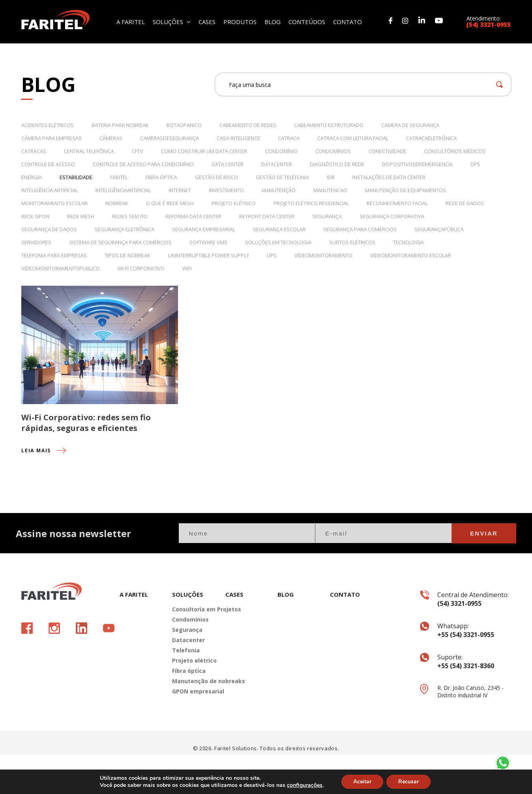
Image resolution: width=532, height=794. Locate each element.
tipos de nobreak (127, 255)
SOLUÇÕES (172, 21)
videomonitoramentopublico (61, 268)
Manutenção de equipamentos (406, 190)
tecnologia (408, 242)
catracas (34, 151)
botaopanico (184, 125)
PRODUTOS (240, 21)
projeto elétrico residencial (311, 203)
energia (32, 177)
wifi (187, 268)
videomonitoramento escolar (411, 255)
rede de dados (465, 203)
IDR (331, 177)
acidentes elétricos (48, 125)
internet (180, 190)
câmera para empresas (52, 138)
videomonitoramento (323, 255)
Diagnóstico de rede (337, 164)
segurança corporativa (392, 216)
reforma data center (193, 216)
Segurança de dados (49, 229)
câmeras (111, 138)
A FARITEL (131, 21)
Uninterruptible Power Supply (209, 255)
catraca (289, 138)
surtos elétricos (352, 242)
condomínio (281, 151)
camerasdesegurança (170, 138)
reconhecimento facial (397, 203)
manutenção (279, 190)
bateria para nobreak (120, 125)
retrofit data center (267, 216)
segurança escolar (279, 229)
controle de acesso (48, 164)
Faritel (119, 177)
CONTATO (347, 21)
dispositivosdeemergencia (417, 164)
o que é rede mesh (170, 203)
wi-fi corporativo (141, 268)
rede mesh (81, 216)
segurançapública (439, 229)
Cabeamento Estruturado (329, 125)
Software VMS (208, 242)
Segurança (327, 216)
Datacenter (188, 660)
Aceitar (362, 782)
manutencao (330, 190)
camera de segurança (410, 125)
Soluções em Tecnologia (278, 242)
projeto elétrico (234, 203)
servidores (36, 242)
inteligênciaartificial (123, 190)
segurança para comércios (360, 229)
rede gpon (35, 216)
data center (228, 164)
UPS (272, 255)
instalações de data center (389, 177)
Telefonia (186, 671)
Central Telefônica (89, 151)
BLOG (273, 21)
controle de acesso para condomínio (143, 164)
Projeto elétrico (193, 681)
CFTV (138, 151)
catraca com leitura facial (353, 138)
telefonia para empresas (54, 255)
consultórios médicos (455, 151)
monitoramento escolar (54, 203)
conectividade (388, 151)
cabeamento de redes (248, 125)
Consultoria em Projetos (193, 630)
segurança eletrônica (125, 229)
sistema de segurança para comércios (120, 242)
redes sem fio (130, 216)
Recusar (408, 782)
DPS (475, 164)
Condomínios (333, 151)
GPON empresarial (193, 712)
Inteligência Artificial (50, 190)
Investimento (226, 190)
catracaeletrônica (431, 138)
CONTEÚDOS (307, 21)
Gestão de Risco (216, 177)
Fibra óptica (189, 691)
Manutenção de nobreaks (193, 701)
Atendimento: (489, 21)
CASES (207, 21)
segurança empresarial (204, 229)
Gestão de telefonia (282, 177)
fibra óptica (161, 177)
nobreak (117, 203)
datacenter (277, 164)
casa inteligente (238, 138)
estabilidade (76, 177)
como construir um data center (204, 151)
